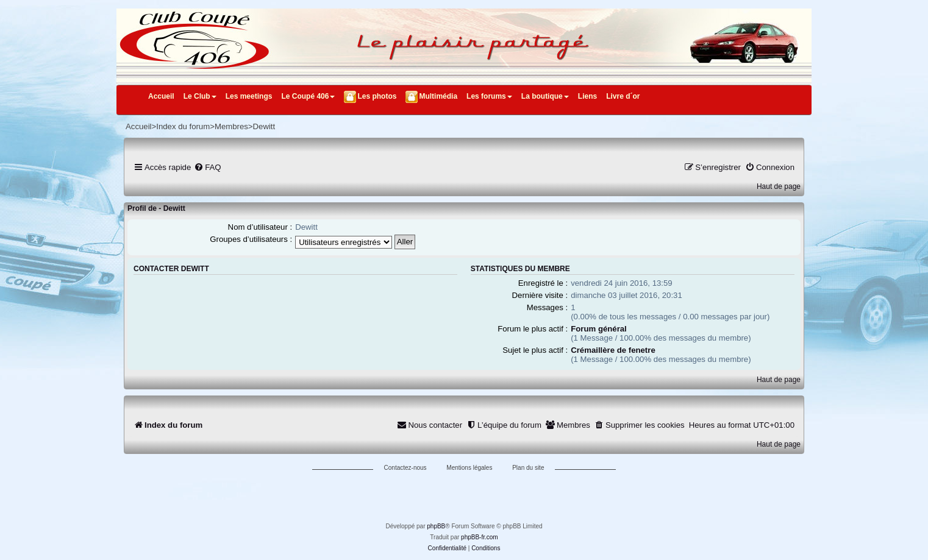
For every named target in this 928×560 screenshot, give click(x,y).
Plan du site (528, 468)
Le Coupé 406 (308, 96)
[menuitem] (207, 167)
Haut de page (779, 186)
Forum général (599, 329)
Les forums (489, 96)
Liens (587, 96)
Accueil (161, 96)
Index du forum (183, 126)
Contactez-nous (405, 468)
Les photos (377, 96)
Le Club (200, 96)
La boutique (545, 96)
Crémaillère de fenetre (613, 350)
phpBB (436, 526)
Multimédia (438, 96)
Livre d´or (623, 96)
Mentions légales (469, 468)
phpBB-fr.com (480, 537)
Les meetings (249, 96)
